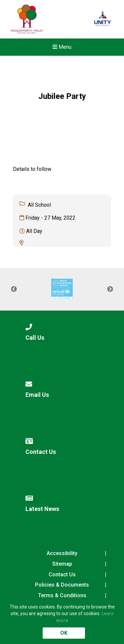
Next (110, 289)
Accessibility (62, 553)
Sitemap (62, 564)
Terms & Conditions (62, 595)
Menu (62, 47)
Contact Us (62, 574)
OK (64, 633)
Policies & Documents (62, 585)
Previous (14, 289)
